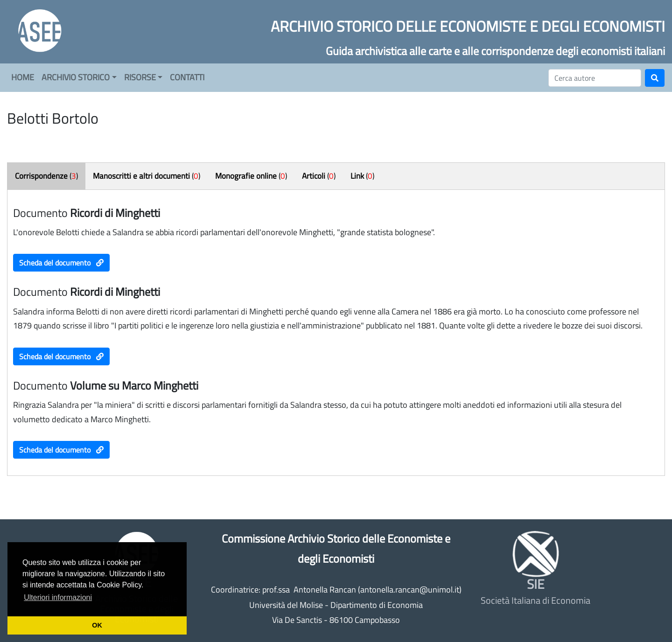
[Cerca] (595, 78)
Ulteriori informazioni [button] (58, 597)
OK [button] (97, 625)
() (46, 176)
